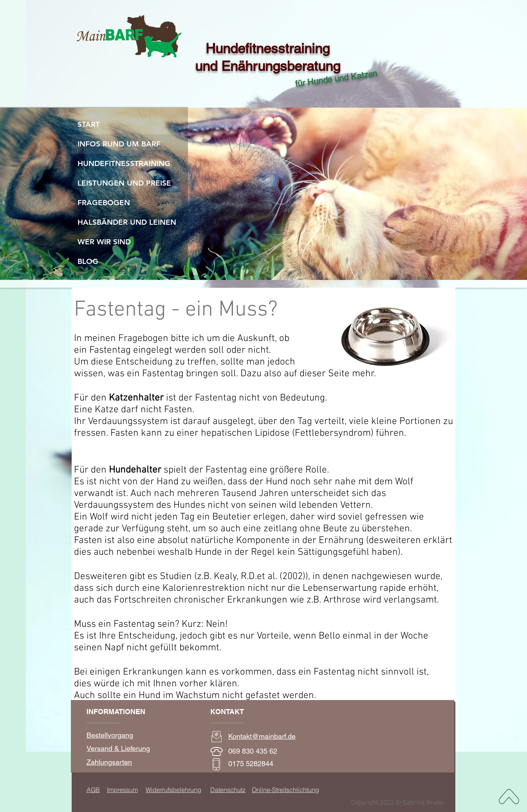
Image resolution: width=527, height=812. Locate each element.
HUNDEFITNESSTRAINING (124, 163)
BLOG (88, 261)
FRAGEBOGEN (104, 203)
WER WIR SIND (104, 242)
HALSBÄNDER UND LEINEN (127, 222)
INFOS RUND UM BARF (119, 144)
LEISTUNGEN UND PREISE (124, 183)
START (89, 124)
